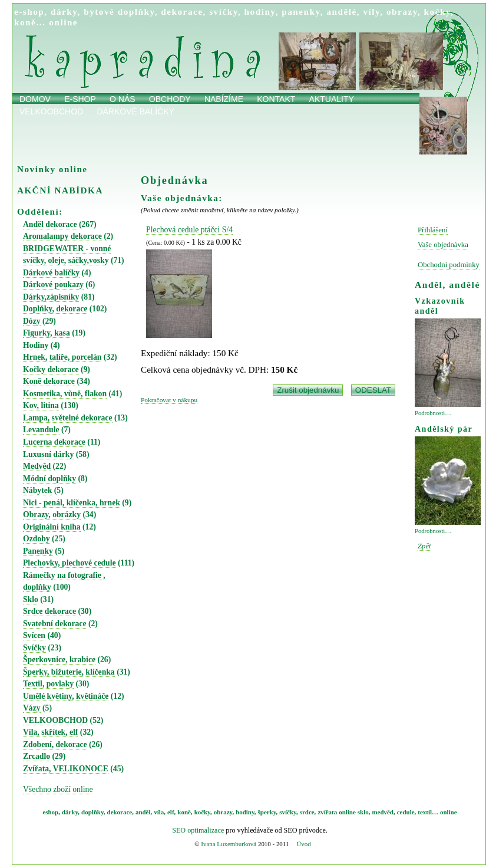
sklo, (364, 812)
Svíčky (34, 648)
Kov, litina (41, 405)
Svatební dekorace (54, 624)
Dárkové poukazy (53, 285)
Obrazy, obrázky (52, 514)
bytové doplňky (119, 11)
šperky (267, 812)
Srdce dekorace (49, 611)
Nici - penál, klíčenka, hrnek (72, 503)
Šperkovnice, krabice (59, 660)
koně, (185, 812)
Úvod (303, 844)
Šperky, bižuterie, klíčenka (69, 672)
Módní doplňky (49, 479)
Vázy (32, 708)
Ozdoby (37, 539)
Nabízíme (224, 99)
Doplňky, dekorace (55, 309)
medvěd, (384, 812)
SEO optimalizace (198, 830)
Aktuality (332, 99)
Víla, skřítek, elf (50, 732)
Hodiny (36, 345)
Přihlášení (433, 230)
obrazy (402, 11)
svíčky (224, 11)
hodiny (260, 11)
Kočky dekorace (51, 369)
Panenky (38, 551)
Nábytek (37, 490)
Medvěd (37, 466)
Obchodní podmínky (449, 265)
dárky (64, 11)
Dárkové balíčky (135, 111)
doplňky (92, 812)
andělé (341, 11)
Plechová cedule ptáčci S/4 (189, 230)
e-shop (29, 11)
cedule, (407, 812)
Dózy (32, 321)
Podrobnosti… (433, 413)
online (63, 22)
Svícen (34, 635)
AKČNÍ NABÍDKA (60, 190)
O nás (123, 99)
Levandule (41, 430)
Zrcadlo (37, 756)
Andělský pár (444, 429)
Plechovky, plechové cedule (70, 563)
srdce (307, 812)
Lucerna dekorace (54, 442)
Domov (35, 99)
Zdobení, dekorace (55, 744)
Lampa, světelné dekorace (68, 418)
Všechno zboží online (58, 789)
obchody (170, 99)
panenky (301, 11)
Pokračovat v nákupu (169, 400)
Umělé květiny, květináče (66, 696)
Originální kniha (52, 527)
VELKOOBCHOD (55, 720)
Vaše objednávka (443, 245)
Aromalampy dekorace (62, 236)
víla (159, 812)
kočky (438, 11)
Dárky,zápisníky (51, 297)
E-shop (80, 99)
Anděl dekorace (50, 224)
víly (371, 11)
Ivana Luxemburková (229, 844)
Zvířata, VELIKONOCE (66, 769)
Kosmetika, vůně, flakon (65, 394)
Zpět (424, 546)
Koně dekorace (49, 381)
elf (171, 812)
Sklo (31, 599)
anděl (143, 812)
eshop (50, 812)
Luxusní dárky (48, 454)
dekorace (182, 11)
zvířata (327, 812)
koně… (30, 22)
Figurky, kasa (47, 333)
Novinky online (52, 169)
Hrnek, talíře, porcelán (62, 357)
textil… (428, 812)
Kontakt (276, 99)
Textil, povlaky (48, 684)
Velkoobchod (51, 111)
